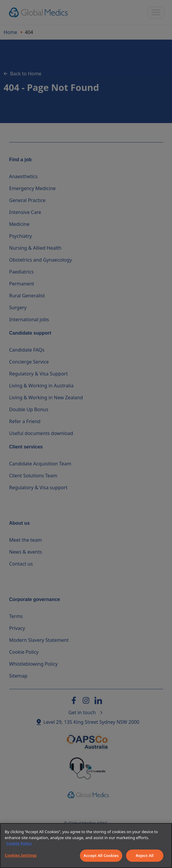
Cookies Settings (21, 855)
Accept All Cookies (101, 855)
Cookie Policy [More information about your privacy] (19, 843)
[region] (86, 846)
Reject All (145, 855)
